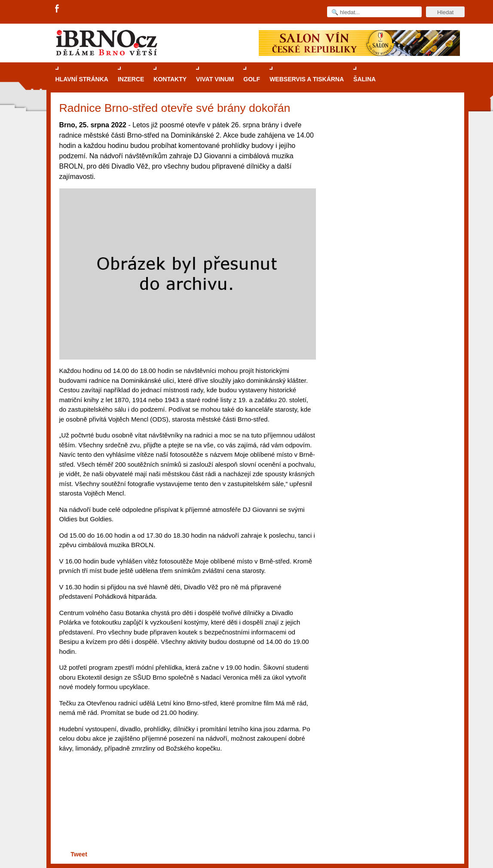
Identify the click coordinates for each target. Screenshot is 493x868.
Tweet (79, 854)
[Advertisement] (186, 815)
